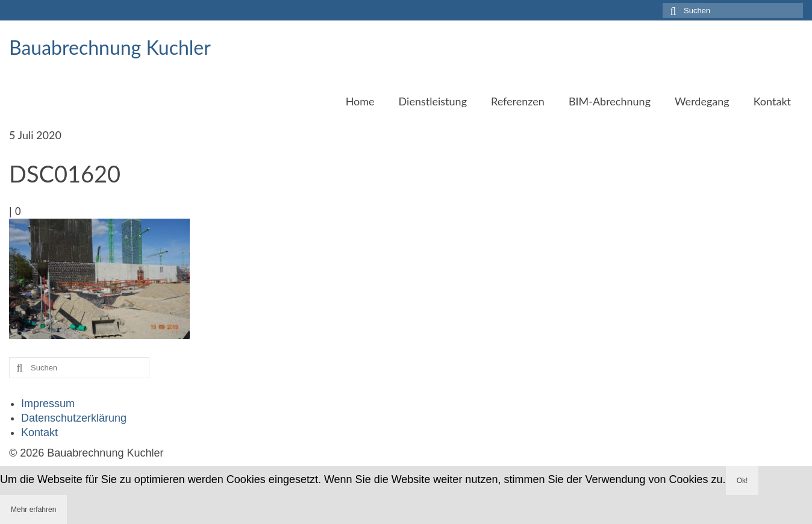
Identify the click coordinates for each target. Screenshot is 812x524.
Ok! (742, 481)
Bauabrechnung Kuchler (110, 47)
